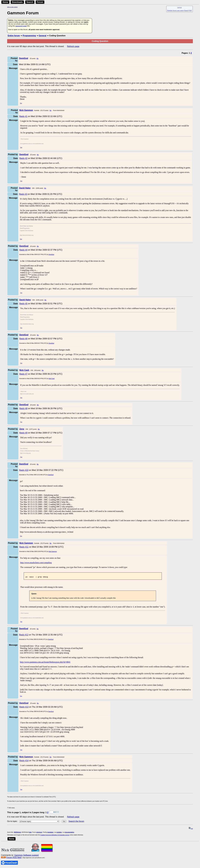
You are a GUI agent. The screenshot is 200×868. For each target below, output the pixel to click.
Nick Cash (52, 379)
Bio (37, 59)
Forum (40, 2)
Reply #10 (24, 470)
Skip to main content (12, 7)
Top (21, 103)
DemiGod (51, 254)
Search (30, 2)
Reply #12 (24, 636)
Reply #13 (24, 708)
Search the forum (76, 822)
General (42, 36)
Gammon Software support (26, 856)
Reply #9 (23, 433)
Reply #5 (23, 304)
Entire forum (14, 36)
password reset (21, 26)
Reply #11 (24, 547)
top (191, 829)
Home (5, 2)
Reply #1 (23, 116)
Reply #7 (23, 374)
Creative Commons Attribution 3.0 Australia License (55, 836)
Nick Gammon (53, 551)
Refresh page (73, 46)
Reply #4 (23, 250)
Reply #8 (23, 408)
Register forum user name (175, 10)
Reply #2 (23, 158)
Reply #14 (24, 761)
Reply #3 (23, 194)
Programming (29, 36)
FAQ (190, 10)
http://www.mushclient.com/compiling (36, 563)
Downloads (17, 2)
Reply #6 (23, 339)
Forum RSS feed (14, 858)
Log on (179, 7)
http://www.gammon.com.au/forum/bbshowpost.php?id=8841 (45, 663)
